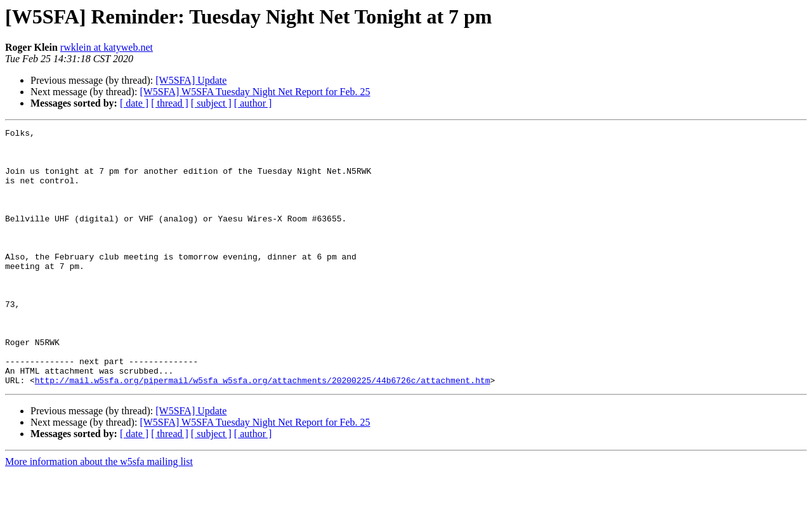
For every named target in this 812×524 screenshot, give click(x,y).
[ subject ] (211, 103)
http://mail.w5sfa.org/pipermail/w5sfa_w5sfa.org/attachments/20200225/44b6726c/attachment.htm (263, 431)
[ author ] (253, 103)
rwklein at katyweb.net (107, 47)
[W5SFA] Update (191, 80)
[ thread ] (170, 103)
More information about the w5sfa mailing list (99, 513)
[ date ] (134, 103)
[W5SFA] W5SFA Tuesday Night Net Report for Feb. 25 (255, 92)
